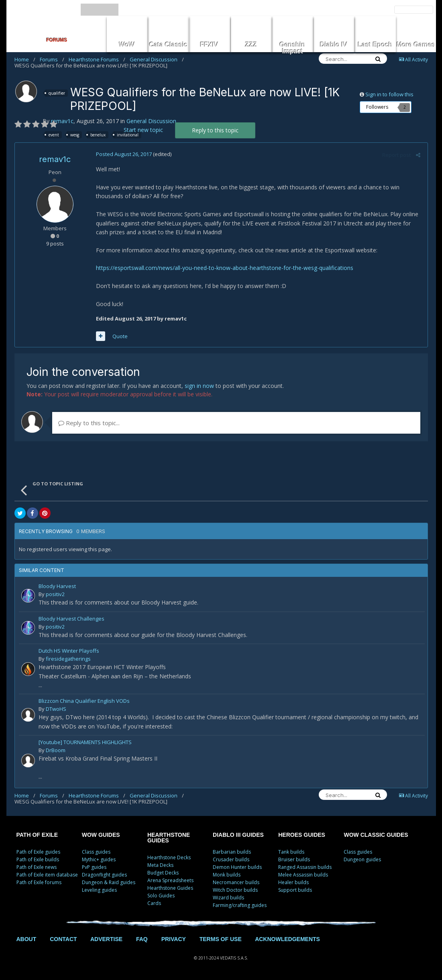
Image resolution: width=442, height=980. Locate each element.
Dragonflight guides (104, 875)
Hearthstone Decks (169, 857)
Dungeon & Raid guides (109, 882)
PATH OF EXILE (37, 835)
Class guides (96, 852)
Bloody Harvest (57, 587)
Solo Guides (161, 896)
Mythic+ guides (99, 859)
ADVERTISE (106, 939)
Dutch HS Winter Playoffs (69, 651)
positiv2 (55, 594)
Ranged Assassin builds (305, 867)
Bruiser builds (294, 859)
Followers (377, 107)
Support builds (295, 890)
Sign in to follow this (389, 94)
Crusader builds (231, 859)
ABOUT (26, 939)
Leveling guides (99, 890)
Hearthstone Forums (97, 59)
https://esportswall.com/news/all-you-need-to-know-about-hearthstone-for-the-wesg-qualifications (224, 268)
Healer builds (293, 882)
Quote (119, 336)
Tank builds (291, 852)
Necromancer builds (236, 882)
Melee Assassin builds (303, 875)
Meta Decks (160, 865)
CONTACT (63, 939)
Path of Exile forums (39, 882)
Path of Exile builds (38, 859)
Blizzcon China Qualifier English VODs (84, 701)
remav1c (62, 121)
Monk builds (227, 875)
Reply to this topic (215, 130)
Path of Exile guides (38, 852)
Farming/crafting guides (240, 905)
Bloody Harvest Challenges (71, 619)
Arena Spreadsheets (170, 880)
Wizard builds (228, 898)
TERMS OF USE (221, 939)
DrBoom (56, 750)
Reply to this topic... (89, 423)
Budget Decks (163, 873)
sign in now (199, 386)
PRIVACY (174, 939)
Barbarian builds (232, 852)
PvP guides (94, 867)
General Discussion (157, 59)
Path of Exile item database (47, 875)
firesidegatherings (68, 659)
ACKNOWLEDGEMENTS (287, 939)
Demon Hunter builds (237, 867)
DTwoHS (56, 709)
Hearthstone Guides (170, 888)
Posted (123, 154)
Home (25, 59)
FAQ (142, 939)
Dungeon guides (362, 859)
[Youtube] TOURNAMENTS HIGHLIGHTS (85, 743)
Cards (154, 903)
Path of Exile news (37, 867)
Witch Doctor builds (235, 890)
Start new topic (143, 130)
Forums (52, 59)
